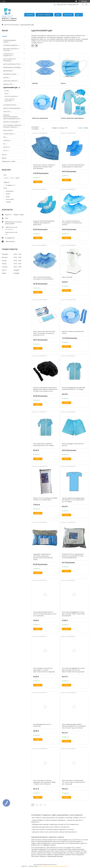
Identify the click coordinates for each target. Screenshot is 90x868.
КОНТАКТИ (68, 15)
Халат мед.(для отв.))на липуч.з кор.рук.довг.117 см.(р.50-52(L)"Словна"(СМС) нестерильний (44, 670)
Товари (4, 36)
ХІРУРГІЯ (6, 147)
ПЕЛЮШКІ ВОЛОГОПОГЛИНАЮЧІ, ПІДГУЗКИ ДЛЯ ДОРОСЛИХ (12, 117)
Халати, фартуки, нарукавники (10, 100)
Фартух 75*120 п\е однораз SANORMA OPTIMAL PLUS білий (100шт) (45, 499)
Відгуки (4, 158)
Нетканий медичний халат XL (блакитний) (42, 725)
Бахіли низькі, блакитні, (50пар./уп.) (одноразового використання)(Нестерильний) (44, 167)
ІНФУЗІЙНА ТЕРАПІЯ (10, 74)
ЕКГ (4, 144)
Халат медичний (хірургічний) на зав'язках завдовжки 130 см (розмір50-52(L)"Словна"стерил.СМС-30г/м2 (74, 726)
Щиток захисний (67, 277)
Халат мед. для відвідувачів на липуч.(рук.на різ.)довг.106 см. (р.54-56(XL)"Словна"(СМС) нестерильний (73, 670)
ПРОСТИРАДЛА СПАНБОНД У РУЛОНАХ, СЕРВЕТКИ (12, 126)
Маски (6, 94)
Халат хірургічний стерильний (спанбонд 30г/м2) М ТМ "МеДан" (44, 445)
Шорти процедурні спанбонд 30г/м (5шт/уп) (73, 445)
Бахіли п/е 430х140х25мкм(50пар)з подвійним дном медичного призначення (44, 223)
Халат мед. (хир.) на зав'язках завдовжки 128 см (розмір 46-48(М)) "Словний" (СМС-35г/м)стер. (44, 782)
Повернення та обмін (9, 161)
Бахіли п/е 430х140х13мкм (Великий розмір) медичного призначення (73, 166)
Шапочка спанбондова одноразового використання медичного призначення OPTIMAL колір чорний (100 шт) (45, 389)
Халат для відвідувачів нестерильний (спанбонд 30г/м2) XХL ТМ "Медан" (73, 388)
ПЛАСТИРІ (6, 112)
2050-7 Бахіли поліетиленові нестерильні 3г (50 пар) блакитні (43, 278)
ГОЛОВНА (29, 15)
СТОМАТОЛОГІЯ (8, 134)
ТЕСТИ (5, 151)
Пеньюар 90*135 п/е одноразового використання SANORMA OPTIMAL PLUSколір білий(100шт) (73, 556)
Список (86, 128)
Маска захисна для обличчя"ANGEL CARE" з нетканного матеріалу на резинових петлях (44, 333)
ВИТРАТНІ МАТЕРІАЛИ (12, 25)
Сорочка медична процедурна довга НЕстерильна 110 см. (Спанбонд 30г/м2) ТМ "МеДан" (73, 500)
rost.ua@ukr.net (10, 238)
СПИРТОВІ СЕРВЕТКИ (10, 81)
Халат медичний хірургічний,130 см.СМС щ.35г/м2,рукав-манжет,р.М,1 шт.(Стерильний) (45, 614)
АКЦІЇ (58, 15)
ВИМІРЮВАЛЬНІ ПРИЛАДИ (12, 67)
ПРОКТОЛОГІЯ (8, 130)
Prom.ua (54, 865)
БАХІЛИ (7, 91)
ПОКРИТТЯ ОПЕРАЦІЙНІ (11, 122)
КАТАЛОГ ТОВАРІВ (44, 15)
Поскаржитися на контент (46, 866)
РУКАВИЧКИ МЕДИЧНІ (10, 45)
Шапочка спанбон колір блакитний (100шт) (73, 332)
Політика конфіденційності (61, 866)
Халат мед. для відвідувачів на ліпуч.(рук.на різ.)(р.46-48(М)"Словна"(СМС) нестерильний (73, 614)
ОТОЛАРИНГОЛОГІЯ (10, 105)
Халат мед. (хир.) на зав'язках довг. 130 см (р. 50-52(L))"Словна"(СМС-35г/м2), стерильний (74, 782)
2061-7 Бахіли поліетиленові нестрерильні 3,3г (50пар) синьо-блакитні (72, 223)
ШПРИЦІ (6, 78)
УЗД (4, 137)
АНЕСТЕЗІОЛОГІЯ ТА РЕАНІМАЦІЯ (10, 60)
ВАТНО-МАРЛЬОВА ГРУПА (12, 64)
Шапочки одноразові (11, 96)
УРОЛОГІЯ (6, 140)
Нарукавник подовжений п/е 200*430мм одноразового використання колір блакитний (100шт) (43, 557)
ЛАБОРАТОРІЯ (8, 84)
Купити (38, 182)
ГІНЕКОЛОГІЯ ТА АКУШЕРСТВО (8, 55)
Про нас (4, 155)
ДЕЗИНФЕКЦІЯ (8, 71)
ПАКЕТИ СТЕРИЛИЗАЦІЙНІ (12, 108)
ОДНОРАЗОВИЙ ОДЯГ (10, 88)
